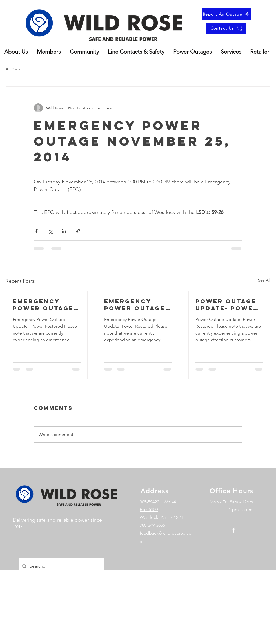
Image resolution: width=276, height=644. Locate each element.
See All (264, 280)
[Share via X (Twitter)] (50, 231)
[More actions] (239, 108)
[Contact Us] (226, 28)
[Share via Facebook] (36, 231)
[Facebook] (234, 530)
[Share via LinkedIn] (64, 231)
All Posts (13, 69)
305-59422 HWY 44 (158, 502)
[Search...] (61, 566)
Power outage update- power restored (227, 305)
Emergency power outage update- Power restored (136, 305)
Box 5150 (149, 509)
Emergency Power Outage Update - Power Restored (45, 305)
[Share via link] (78, 231)
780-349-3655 (152, 525)
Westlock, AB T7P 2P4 (161, 517)
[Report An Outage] (226, 14)
